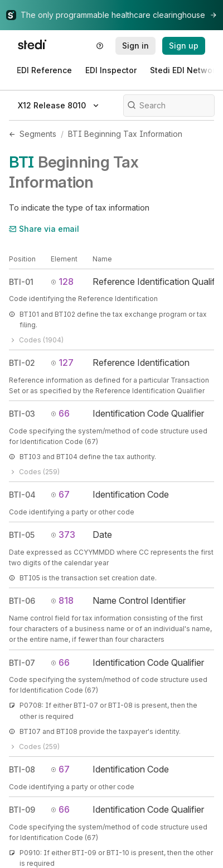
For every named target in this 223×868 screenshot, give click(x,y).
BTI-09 (22, 810)
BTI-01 (21, 282)
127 (62, 363)
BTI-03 (22, 414)
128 (62, 282)
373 (63, 535)
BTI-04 (22, 495)
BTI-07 (22, 663)
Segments (38, 134)
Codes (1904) (36, 340)
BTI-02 (22, 363)
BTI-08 (22, 769)
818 (62, 600)
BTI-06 (22, 601)
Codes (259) (34, 472)
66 (60, 413)
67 (60, 494)
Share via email (44, 229)
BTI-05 (22, 535)
